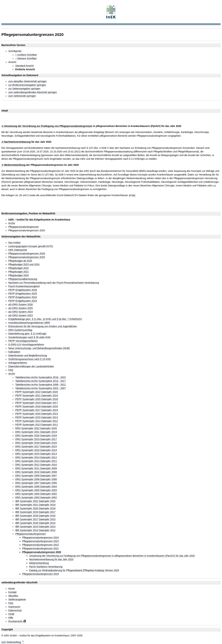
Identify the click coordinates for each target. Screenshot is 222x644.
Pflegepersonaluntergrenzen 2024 (40, 538)
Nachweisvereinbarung (17, 142)
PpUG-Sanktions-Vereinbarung (46, 567)
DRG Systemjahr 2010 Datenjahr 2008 (36, 472)
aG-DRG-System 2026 (21, 305)
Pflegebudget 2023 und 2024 (24, 265)
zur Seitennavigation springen (24, 89)
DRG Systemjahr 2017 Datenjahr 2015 (36, 447)
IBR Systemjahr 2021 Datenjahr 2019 (35, 505)
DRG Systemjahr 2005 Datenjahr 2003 (36, 490)
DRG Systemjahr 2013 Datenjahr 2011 (36, 461)
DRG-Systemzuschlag (20, 330)
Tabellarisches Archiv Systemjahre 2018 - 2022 (40, 377)
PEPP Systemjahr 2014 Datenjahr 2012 (37, 421)
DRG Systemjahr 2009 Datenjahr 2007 (36, 476)
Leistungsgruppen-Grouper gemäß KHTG (31, 246)
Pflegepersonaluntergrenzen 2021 (40, 549)
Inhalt (11, 614)
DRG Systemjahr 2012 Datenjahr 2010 (36, 465)
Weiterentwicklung (15, 165)
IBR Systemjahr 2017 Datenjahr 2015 (35, 519)
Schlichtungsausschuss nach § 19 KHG (30, 359)
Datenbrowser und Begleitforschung (28, 356)
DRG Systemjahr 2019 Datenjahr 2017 (36, 439)
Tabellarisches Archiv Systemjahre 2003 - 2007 (40, 388)
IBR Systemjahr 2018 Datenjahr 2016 (35, 516)
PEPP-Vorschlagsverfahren (23, 341)
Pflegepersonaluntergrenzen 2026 (27, 254)
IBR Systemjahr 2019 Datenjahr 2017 (35, 512)
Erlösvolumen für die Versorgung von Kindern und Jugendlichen (43, 326)
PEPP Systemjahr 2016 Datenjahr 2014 (37, 414)
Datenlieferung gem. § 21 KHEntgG (27, 334)
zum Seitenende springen (22, 96)
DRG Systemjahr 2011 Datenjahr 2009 (36, 468)
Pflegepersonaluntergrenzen (24, 227)
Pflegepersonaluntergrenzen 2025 (27, 257)
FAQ (11, 370)
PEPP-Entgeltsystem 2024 (23, 297)
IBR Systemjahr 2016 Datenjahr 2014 (35, 523)
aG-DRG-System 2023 (21, 315)
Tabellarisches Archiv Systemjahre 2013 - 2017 (40, 381)
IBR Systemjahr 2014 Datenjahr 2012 (35, 530)
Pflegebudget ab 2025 (20, 261)
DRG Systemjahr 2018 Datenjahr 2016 (36, 443)
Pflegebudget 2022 (19, 268)
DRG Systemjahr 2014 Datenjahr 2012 (36, 458)
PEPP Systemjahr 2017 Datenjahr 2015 (37, 410)
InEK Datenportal (18, 250)
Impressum (14, 607)
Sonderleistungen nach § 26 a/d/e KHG (29, 337)
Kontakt (12, 592)
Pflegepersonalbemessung (23, 279)
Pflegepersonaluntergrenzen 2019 (40, 574)
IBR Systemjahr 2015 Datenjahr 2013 (35, 527)
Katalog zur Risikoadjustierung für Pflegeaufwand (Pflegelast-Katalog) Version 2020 (74, 570)
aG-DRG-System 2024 (21, 312)
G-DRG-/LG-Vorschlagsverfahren (26, 345)
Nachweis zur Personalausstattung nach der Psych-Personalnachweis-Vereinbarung (54, 283)
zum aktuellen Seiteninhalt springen (27, 81)
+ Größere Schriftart (26, 55)
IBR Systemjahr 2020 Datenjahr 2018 (35, 508)
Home (12, 589)
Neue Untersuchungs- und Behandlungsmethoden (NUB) (39, 348)
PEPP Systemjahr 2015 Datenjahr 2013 (37, 417)
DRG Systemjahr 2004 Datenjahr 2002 (36, 494)
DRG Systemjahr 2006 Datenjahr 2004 (36, 487)
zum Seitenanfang (13, 642)
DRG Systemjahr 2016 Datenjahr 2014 (36, 450)
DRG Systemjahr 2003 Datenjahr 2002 (36, 498)
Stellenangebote (17, 600)
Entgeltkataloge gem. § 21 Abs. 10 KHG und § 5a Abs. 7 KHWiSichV (45, 319)
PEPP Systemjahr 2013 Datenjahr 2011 (37, 425)
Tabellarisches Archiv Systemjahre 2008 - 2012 (40, 385)
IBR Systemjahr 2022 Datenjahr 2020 (35, 501)
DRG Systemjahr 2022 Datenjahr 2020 (36, 428)
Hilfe (11, 618)
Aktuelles (13, 596)
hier (133, 195)
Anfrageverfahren (18, 363)
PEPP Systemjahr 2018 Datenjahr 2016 (37, 407)
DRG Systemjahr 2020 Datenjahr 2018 (36, 436)
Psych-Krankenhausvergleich (24, 286)
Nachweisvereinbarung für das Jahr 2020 (51, 559)
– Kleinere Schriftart (26, 59)
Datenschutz (15, 610)
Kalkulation (14, 352)
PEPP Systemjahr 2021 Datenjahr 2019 (37, 396)
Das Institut (14, 243)
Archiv (12, 223)
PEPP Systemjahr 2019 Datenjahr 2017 (37, 403)
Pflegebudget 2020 (19, 275)
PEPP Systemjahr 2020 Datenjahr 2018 (37, 399)
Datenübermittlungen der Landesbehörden (31, 366)
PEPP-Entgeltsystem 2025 (23, 294)
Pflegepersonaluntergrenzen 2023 (40, 541)
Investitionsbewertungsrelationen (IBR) (29, 323)
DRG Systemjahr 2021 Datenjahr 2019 (36, 432)
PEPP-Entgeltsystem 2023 (23, 301)
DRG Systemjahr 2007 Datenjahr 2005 (36, 483)
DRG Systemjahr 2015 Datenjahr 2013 (36, 454)
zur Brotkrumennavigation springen (27, 85)
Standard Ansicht (24, 66)
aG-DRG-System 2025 (21, 308)
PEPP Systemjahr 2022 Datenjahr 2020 (37, 392)
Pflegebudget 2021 (19, 272)
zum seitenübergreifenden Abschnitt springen (33, 92)
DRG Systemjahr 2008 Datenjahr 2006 (36, 479)
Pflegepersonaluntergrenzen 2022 (40, 545)
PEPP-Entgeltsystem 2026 (23, 290)
